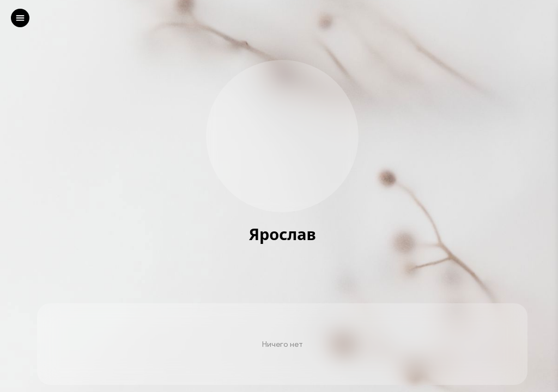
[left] (20, 18)
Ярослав (282, 234)
